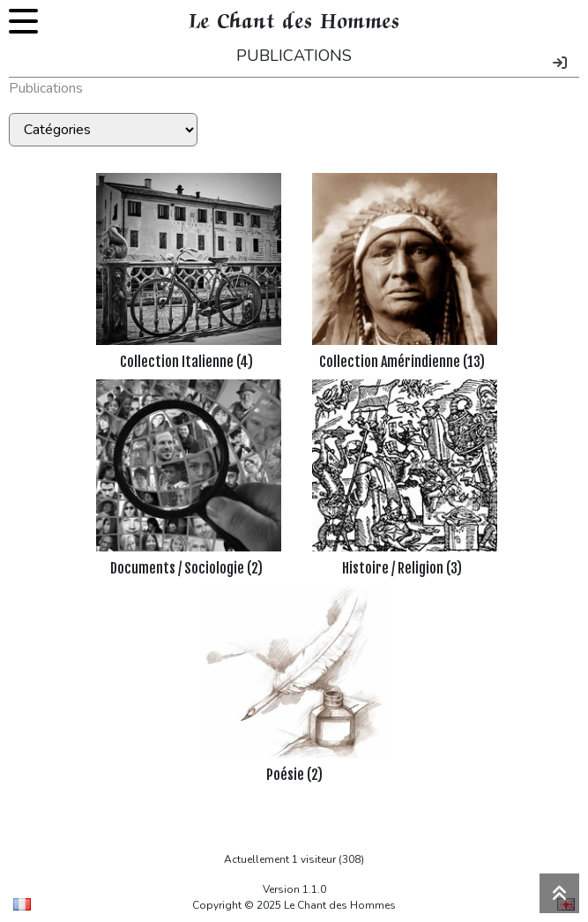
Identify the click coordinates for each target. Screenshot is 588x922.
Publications (46, 88)
